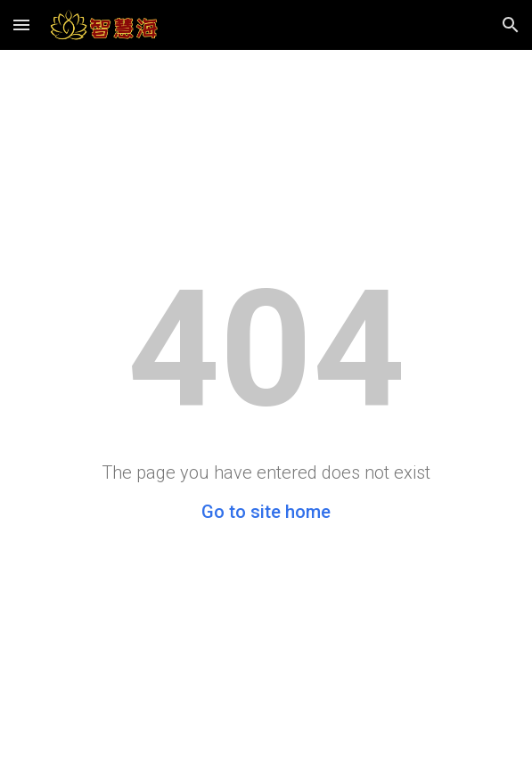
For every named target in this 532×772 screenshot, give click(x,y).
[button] (21, 25)
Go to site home (266, 512)
